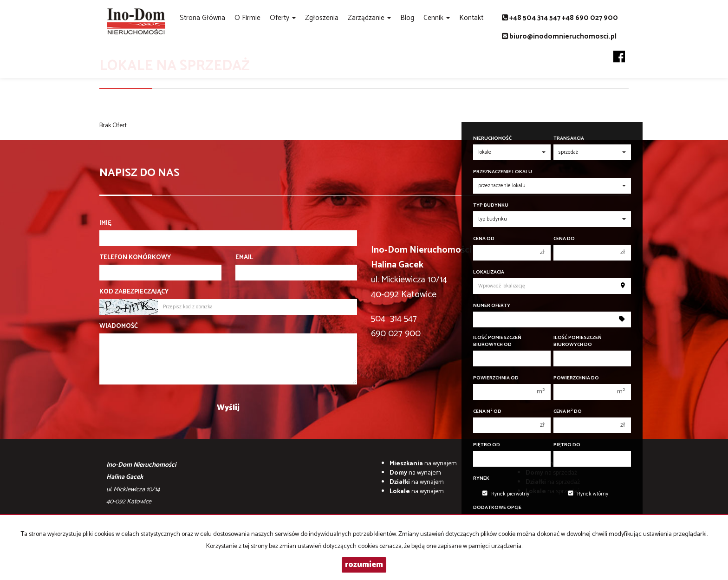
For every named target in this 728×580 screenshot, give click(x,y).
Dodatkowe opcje (497, 508)
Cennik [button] (437, 18)
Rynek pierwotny (506, 494)
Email (244, 258)
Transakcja (569, 139)
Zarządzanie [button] (369, 18)
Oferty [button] (283, 18)
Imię (105, 223)
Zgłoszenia (322, 18)
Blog (407, 18)
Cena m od (487, 412)
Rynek (481, 479)
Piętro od (487, 445)
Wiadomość (119, 326)
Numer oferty (492, 306)
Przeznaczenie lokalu (503, 172)
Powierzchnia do (576, 378)
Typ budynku (491, 205)
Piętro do (567, 445)
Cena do (564, 239)
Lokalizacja (489, 272)
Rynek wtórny (588, 494)
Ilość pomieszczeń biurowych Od (497, 341)
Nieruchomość (492, 139)
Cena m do (568, 412)
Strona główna (202, 18)
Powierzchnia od (496, 378)
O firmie (247, 18)
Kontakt (471, 18)
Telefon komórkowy (135, 258)
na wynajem (423, 464)
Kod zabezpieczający (134, 292)
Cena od (484, 239)
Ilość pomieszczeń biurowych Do (578, 341)
